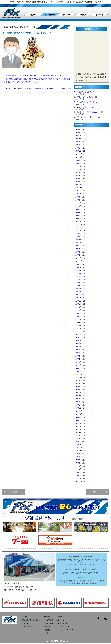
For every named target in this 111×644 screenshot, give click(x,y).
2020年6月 (78, 353)
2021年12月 (78, 298)
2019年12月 (78, 371)
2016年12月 (78, 481)
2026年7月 (78, 130)
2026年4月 (78, 139)
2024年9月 (78, 197)
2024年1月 (78, 221)
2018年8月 (78, 420)
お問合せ (100, 15)
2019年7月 (78, 387)
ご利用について (28, 618)
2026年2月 (78, 145)
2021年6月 (78, 316)
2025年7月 (78, 166)
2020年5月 (78, 356)
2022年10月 (78, 267)
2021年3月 (78, 325)
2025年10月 (78, 157)
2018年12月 (78, 408)
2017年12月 (78, 445)
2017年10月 (78, 451)
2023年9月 (78, 234)
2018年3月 (78, 436)
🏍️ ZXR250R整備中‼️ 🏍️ (84, 107)
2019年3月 (78, 399)
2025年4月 (78, 175)
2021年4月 (78, 322)
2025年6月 (78, 169)
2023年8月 (78, 237)
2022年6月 (78, 279)
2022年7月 (78, 276)
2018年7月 (78, 423)
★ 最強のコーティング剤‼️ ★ (85, 92)
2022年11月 (78, 264)
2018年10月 (78, 414)
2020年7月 (78, 350)
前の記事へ (12, 492)
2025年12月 (78, 151)
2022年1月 (78, 295)
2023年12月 (78, 224)
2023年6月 (78, 243)
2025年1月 (78, 185)
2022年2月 (78, 292)
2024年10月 (78, 194)
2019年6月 (78, 390)
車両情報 (33, 15)
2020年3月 (78, 362)
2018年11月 (78, 411)
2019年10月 (78, 377)
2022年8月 (78, 273)
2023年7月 (78, 240)
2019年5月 (78, 393)
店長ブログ (66, 15)
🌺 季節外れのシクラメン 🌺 (85, 97)
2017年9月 (78, 454)
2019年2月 (78, 402)
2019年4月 (78, 396)
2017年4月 (78, 469)
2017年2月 (78, 475)
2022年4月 (78, 286)
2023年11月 (78, 228)
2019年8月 (78, 383)
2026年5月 (78, 136)
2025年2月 (78, 182)
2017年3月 (78, 472)
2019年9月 (78, 380)
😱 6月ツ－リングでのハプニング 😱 (88, 112)
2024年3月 (78, 215)
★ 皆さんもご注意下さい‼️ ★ (85, 102)
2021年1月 (78, 332)
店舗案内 (83, 15)
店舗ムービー (64, 621)
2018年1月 (78, 442)
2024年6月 (78, 206)
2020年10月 (78, 341)
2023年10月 (78, 231)
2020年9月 (78, 344)
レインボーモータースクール (69, 631)
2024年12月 (78, 188)
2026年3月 (78, 142)
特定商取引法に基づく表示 (32, 621)
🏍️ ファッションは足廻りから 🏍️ (87, 117)
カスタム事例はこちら (67, 625)
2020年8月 (78, 347)
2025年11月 (78, 154)
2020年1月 (78, 368)
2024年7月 (78, 203)
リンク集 (25, 625)
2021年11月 (78, 301)
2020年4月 (78, 359)
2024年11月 (78, 191)
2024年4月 (78, 212)
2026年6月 (78, 133)
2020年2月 (78, 365)
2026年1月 (78, 148)
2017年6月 (78, 463)
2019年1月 (78, 405)
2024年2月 (78, 218)
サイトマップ (27, 628)
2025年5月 (78, 172)
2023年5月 (78, 246)
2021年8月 (78, 310)
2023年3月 (78, 252)
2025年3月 (78, 179)
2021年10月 (78, 304)
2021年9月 (78, 307)
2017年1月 (78, 478)
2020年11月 (78, 338)
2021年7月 (78, 313)
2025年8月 (78, 163)
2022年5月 (78, 283)
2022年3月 (78, 289)
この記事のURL (38, 88)
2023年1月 (78, 258)
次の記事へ (100, 492)
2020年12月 (78, 335)
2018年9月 (78, 417)
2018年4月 (78, 432)
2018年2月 (78, 439)
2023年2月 (78, 255)
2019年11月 (78, 374)
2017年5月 (78, 466)
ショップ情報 (50, 621)
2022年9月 (78, 270)
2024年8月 (78, 200)
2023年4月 (78, 249)
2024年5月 (78, 209)
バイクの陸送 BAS (66, 628)
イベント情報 (50, 15)
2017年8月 (78, 457)
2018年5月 (78, 429)
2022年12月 (78, 261)
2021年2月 (78, 328)
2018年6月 (78, 426)
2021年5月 (78, 319)
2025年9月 (78, 160)
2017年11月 (78, 448)
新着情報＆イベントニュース (56, 88)
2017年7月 (78, 460)
